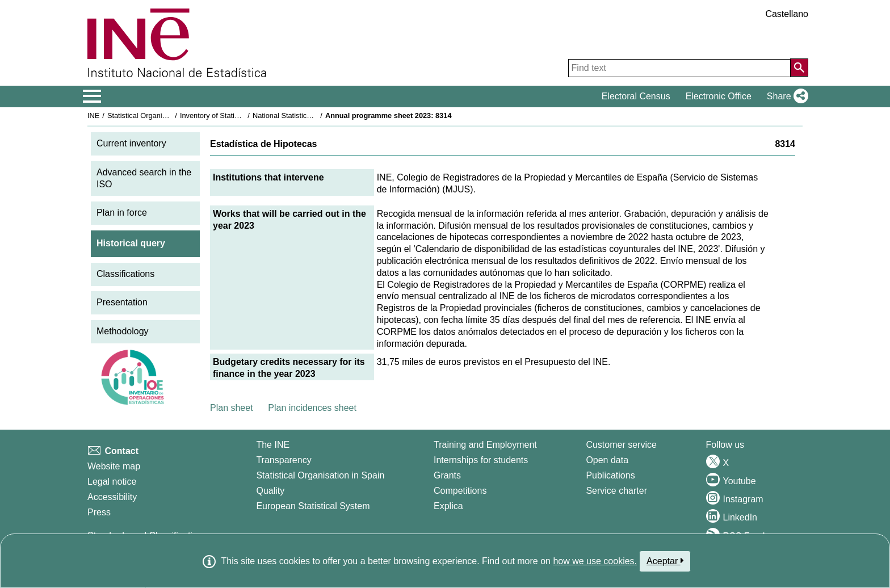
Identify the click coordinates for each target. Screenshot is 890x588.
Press (99, 512)
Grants (447, 475)
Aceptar (665, 561)
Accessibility (112, 497)
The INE (273, 445)
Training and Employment (485, 445)
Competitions (460, 491)
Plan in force (122, 213)
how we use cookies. (595, 561)
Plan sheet (232, 408)
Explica (448, 506)
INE (93, 115)
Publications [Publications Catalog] (610, 475)
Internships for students (481, 460)
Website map (114, 466)
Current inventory (131, 143)
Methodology (123, 331)
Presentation (122, 302)
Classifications (125, 274)
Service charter (616, 491)
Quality (270, 491)
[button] (785, 96)
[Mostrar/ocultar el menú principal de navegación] (92, 96)
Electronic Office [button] (719, 96)
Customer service (621, 445)
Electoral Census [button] (636, 96)
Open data (607, 460)
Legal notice (112, 482)
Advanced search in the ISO (144, 178)
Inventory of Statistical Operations (234, 115)
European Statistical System (313, 506)
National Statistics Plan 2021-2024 (308, 115)
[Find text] (679, 68)
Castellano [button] (787, 14)
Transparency (284, 460)
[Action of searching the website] (799, 68)
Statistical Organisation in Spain (159, 115)
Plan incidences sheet (312, 408)
